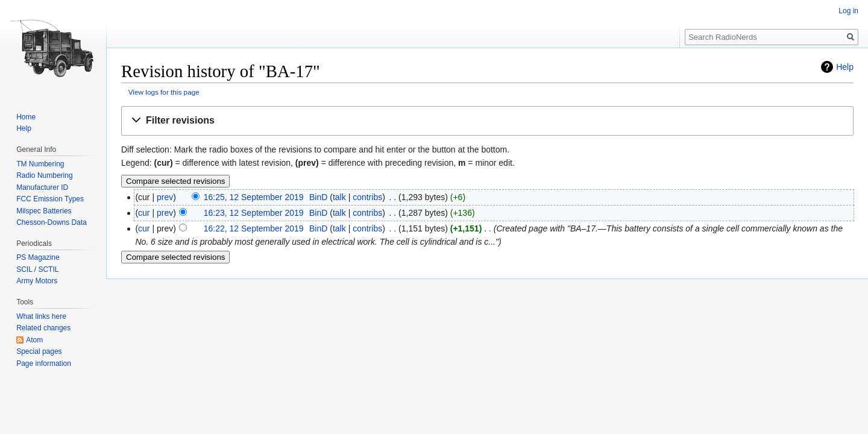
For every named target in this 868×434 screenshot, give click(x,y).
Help (845, 67)
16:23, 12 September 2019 (254, 213)
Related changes (43, 328)
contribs (367, 197)
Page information (44, 363)
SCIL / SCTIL (37, 269)
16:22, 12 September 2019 (254, 228)
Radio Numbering (44, 175)
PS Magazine (38, 257)
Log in (848, 11)
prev (165, 197)
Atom (34, 340)
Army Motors (37, 281)
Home (26, 117)
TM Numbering (40, 164)
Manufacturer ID (42, 187)
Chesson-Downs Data (52, 222)
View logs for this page (164, 92)
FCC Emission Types (50, 199)
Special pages (39, 351)
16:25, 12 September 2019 (254, 197)
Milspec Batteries (44, 211)
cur (144, 213)
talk (339, 197)
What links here (41, 316)
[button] (487, 121)
